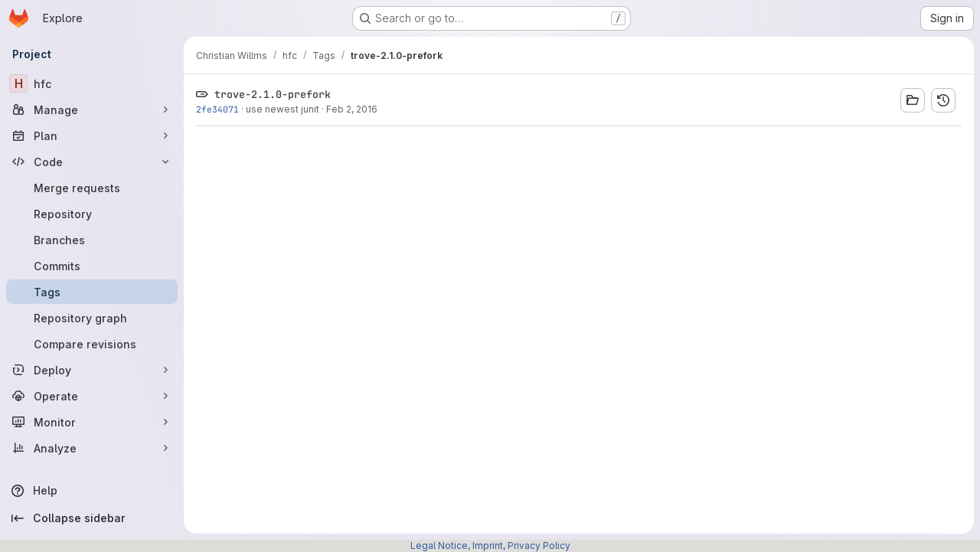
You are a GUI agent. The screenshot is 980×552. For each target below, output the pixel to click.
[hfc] (92, 83)
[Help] (92, 491)
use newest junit (283, 109)
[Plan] (92, 136)
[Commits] (92, 266)
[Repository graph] (92, 318)
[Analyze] (92, 448)
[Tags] (92, 292)
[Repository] (92, 214)
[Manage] (92, 109)
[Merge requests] (92, 188)
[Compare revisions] (92, 344)
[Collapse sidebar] (92, 518)
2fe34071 (217, 109)
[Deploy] (92, 370)
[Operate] (92, 396)
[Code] (92, 162)
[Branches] (92, 240)
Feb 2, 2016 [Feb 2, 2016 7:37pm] (352, 109)
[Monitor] (92, 422)
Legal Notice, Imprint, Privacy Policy (490, 545)
